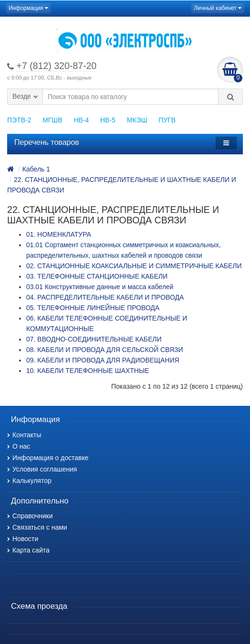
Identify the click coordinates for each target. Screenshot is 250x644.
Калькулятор (29, 481)
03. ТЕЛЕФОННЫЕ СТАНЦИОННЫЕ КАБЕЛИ (97, 276)
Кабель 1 (36, 169)
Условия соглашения (42, 469)
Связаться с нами (37, 527)
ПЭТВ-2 (19, 120)
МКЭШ (137, 120)
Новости (23, 539)
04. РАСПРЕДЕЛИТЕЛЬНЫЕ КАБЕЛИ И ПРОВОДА (105, 297)
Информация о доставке (48, 458)
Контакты (24, 435)
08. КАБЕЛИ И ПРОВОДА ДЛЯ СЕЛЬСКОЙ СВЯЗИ (105, 350)
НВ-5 (108, 120)
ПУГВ (167, 120)
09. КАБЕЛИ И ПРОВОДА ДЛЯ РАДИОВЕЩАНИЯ (103, 360)
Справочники (30, 516)
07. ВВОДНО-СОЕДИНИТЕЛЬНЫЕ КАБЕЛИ (94, 339)
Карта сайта (28, 550)
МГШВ (52, 120)
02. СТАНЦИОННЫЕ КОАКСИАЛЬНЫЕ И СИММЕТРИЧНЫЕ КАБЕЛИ (134, 266)
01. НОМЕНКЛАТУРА (59, 234)
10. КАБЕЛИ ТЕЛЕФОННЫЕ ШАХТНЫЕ (88, 371)
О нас (19, 446)
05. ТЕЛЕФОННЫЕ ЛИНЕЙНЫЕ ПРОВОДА (93, 308)
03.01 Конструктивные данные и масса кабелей (100, 287)
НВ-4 (81, 120)
